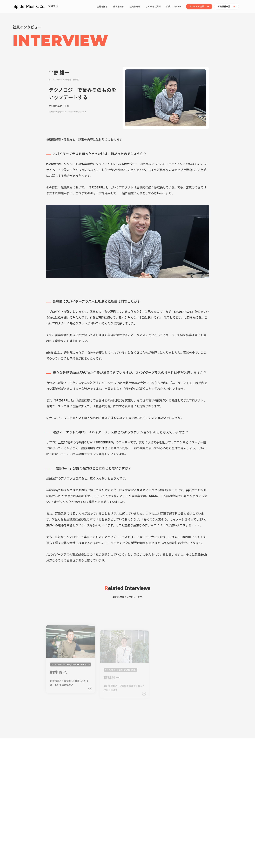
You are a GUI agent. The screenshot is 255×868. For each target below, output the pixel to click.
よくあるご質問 (153, 6)
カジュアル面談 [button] (197, 6)
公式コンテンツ (174, 6)
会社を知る (102, 6)
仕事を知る (118, 6)
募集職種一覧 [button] (224, 6)
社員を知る (135, 6)
